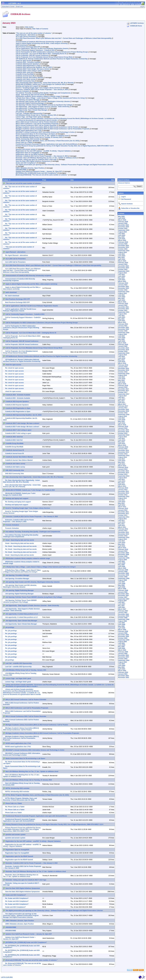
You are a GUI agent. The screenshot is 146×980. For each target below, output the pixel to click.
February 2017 (123, 406)
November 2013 (124, 473)
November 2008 (124, 575)
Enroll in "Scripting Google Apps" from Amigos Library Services (38, 88)
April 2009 (122, 567)
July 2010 (121, 541)
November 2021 (124, 309)
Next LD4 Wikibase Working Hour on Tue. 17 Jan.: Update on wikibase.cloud (42, 136)
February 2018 (123, 386)
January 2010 (123, 551)
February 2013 (123, 488)
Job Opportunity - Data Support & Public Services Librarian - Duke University (42, 107)
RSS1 (135, 970)
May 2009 (121, 565)
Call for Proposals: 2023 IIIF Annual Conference (32, 55)
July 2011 (121, 520)
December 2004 (123, 655)
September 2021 (124, 312)
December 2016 (123, 409)
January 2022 (123, 305)
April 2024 (122, 259)
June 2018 (122, 379)
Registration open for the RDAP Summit (30, 154)
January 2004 (123, 674)
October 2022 (123, 290)
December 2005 (123, 635)
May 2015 (121, 442)
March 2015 (122, 445)
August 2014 (122, 457)
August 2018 (122, 375)
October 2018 (123, 372)
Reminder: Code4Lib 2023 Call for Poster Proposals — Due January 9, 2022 (42, 156)
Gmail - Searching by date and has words (30, 95)
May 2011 (121, 524)
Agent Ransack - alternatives (26, 35)
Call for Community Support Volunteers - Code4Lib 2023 (35, 50)
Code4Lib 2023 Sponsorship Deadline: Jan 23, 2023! (34, 67)
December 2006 (123, 614)
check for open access (24, 60)
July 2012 (121, 500)
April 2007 (122, 607)
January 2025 (123, 244)
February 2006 (123, 631)
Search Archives (124, 180)
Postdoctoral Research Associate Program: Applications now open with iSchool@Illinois (46, 144)
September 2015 (124, 435)
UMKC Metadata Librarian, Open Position (30, 168)
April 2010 (122, 546)
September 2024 (124, 251)
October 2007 (123, 597)
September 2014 (124, 456)
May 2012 (121, 503)
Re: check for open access (14, 368)
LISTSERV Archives (137, 23)
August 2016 (122, 416)
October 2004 (123, 659)
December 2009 (123, 553)
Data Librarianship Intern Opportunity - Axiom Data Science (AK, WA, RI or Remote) (45, 83)
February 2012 (123, 508)
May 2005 (121, 647)
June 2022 (122, 297)
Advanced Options (124, 183)
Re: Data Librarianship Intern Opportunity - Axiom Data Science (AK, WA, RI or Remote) (21, 481)
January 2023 (123, 285)
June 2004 (122, 666)
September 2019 (124, 353)
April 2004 (122, 669)
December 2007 (123, 594)
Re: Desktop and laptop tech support (18, 502)
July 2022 (121, 295)
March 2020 (122, 343)
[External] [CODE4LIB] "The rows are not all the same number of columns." (42, 175)
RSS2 (141, 970)
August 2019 (122, 355)
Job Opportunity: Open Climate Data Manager (32, 110)
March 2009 (122, 568)
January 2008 (123, 592)
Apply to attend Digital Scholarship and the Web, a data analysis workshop (42, 43)
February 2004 (123, 672)
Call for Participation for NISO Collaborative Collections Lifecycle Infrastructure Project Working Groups (52, 52)
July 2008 (121, 582)
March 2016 (122, 425)
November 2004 (124, 657)
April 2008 (122, 587)
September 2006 (124, 619)
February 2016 (123, 427)
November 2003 (124, 677)
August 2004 (122, 662)
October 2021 (123, 310)
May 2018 (121, 380)
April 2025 (122, 239)
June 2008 (122, 584)
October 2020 (123, 331)
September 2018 (124, 374)
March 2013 (122, 486)
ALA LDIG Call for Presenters (26, 37)
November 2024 (124, 247)
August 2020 (122, 334)
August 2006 (122, 621)
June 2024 (122, 256)
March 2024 (122, 261)
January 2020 (123, 346)
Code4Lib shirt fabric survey (26, 79)
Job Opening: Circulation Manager (28, 100)
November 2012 (124, 493)
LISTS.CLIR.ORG (7, 977)
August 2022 (122, 293)
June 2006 (122, 625)
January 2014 (123, 469)
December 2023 (123, 266)
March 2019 (122, 363)
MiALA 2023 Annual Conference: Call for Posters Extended (36, 122)
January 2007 (123, 613)
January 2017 (123, 408)
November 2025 (124, 227)
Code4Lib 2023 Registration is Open (28, 66)
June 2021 (122, 317)
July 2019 (121, 357)
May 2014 (121, 462)
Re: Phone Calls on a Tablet (15, 807)
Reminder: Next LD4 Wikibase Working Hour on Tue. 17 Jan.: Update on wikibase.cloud (46, 158)
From (44, 180)
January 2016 (123, 428)
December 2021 (123, 307)
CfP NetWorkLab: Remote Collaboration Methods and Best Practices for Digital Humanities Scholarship (52, 59)
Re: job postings (11, 631)
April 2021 (122, 321)
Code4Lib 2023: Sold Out (24, 72)
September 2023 (124, 271)
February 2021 (123, 324)
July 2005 (121, 643)
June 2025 (122, 235)
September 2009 (124, 558)
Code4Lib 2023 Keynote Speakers (27, 64)
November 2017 (124, 391)
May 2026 (121, 217)
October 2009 (123, 556)
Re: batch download (12, 296)
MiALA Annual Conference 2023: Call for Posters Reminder (36, 125)
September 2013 (124, 476)
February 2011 (123, 529)
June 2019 (122, 358)
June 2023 (122, 276)
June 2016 (122, 420)
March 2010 (122, 548)
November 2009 (124, 555)
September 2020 (124, 333)
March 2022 (122, 302)
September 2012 (124, 497)
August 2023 (122, 273)
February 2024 (123, 263)
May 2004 (121, 667)
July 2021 (121, 316)
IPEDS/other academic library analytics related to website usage (38, 96)
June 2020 (122, 338)
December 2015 (123, 430)
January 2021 (123, 326)
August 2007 (122, 601)
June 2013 (122, 481)
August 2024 (122, 252)
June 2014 (122, 461)
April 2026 (122, 218)
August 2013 (122, 478)
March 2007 (122, 609)
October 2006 (123, 618)
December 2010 (123, 532)
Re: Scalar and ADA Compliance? (17, 898)
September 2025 (124, 230)
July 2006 (121, 623)
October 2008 (123, 577)
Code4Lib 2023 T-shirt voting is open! (29, 71)
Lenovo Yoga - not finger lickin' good (28, 117)
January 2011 (123, 531)
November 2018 (124, 370)
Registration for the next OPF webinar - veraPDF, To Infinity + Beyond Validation (43, 151)
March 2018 (122, 384)
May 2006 (121, 626)
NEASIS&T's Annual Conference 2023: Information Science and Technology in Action (45, 132)
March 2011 (122, 527)
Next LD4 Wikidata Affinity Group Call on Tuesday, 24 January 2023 (39, 137)
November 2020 (124, 329)
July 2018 (121, 377)
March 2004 (122, 671)
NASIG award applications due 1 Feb (28, 130)
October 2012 (123, 495)
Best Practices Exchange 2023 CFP (28, 47)
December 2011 (123, 512)
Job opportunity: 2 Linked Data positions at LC (32, 108)
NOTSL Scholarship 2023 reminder (28, 139)
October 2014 (123, 454)
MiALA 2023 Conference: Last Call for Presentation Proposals (37, 124)
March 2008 (122, 589)
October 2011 (123, 515)
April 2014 (122, 464)
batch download (21, 45)
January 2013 (123, 490)
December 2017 (123, 389)
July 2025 (121, 234)
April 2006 (122, 628)
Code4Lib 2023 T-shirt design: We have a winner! (33, 69)
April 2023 (122, 280)
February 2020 (123, 345)
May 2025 (121, 237)
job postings (20, 112)
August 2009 (122, 560)
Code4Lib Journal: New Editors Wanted (29, 78)
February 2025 (123, 242)
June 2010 (122, 543)
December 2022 (123, 287)
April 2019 (122, 362)
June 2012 (122, 502)
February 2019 (123, 365)
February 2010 (123, 549)
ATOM (130, 970)
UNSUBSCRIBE (21, 170)
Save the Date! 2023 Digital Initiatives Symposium (33, 161)
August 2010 (122, 539)
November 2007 (124, 596)
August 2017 (122, 396)
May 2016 (121, 421)
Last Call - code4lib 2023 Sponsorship (29, 113)
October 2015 (123, 433)
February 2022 (123, 304)
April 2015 (122, 444)
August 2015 (122, 437)
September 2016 (124, 415)
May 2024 (121, 258)
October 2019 (123, 351)
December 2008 (123, 573)
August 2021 (122, 314)
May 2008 (121, 585)
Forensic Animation (23, 91)
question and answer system (26, 149)
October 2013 (123, 474)
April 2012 (122, 505)
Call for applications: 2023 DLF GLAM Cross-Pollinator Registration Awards (42, 49)
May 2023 (121, 278)
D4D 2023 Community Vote (25, 81)
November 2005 (124, 637)
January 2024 (123, 264)
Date (72, 180)
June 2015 (122, 440)
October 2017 (123, 392)
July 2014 (121, 459)
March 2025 (122, 240)
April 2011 (122, 526)
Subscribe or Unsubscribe (130, 208)
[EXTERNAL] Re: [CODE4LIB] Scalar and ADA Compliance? (36, 173)
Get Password (126, 199)
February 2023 (123, 283)
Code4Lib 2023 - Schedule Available (28, 62)
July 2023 (121, 275)
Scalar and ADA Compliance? (26, 163)
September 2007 (124, 599)
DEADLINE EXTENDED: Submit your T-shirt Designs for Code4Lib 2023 (40, 84)
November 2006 (124, 616)
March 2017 (122, 404)
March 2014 (122, 466)
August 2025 (122, 232)
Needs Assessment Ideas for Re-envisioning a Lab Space (36, 134)
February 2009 (123, 570)
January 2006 (123, 633)
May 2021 (121, 319)
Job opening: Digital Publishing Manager (30, 103)
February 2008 (123, 590)
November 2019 (124, 350)
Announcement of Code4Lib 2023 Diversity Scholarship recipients (39, 42)
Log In (123, 197)
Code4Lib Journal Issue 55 (25, 76)
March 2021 (122, 322)
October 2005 (123, 638)
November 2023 (124, 268)
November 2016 (124, 411)
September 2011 (124, 517)
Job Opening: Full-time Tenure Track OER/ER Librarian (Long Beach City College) (44, 105)
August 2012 (122, 498)
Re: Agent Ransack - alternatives (17, 255)
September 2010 (124, 537)
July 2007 (121, 602)
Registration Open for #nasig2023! (28, 153)
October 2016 (123, 413)
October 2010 (123, 536)
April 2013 (122, 485)
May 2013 (121, 483)
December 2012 (123, 491)
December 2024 (123, 246)
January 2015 (123, 449)
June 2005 (122, 645)
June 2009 (122, 563)
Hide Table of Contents (40, 29)
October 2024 (123, 249)
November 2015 (124, 432)
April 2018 (122, 382)
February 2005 (123, 652)
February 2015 (123, 447)
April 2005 (122, 648)
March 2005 (122, 650)
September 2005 (124, 640)
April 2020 (122, 341)
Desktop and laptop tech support (27, 86)
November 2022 (124, 288)
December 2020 (123, 328)
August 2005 (122, 642)
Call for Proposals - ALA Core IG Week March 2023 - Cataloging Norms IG (41, 54)
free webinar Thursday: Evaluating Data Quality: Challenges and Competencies (43, 93)
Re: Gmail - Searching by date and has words (21, 546)
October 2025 (123, 229)
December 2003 (123, 676)
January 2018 (123, 387)
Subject (6, 180)
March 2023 (122, 281)
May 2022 (121, 298)
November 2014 (124, 452)
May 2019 (121, 360)
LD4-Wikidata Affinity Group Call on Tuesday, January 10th (36, 115)
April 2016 (122, 423)
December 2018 (123, 368)
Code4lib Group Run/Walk (25, 74)
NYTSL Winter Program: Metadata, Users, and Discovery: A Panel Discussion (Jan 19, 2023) (47, 141)
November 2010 (124, 534)
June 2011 (122, 522)
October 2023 (123, 269)
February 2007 (123, 611)
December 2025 (123, 225)
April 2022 (122, 300)
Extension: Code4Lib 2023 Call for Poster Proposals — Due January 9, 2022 (42, 90)
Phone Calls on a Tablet (24, 142)
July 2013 (121, 479)
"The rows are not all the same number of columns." (34, 33)
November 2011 (124, 514)
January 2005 (123, 654)
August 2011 (122, 519)
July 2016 (121, 418)
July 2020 (121, 336)
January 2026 (123, 223)
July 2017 (121, 398)
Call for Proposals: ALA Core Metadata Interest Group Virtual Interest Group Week (44, 57)
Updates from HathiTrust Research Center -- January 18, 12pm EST (39, 171)
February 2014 (123, 468)
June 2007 (122, 604)
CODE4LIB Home (136, 26)
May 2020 (121, 339)
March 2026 (122, 220)
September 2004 (124, 660)
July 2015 (121, 438)
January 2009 (123, 572)
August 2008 (122, 580)
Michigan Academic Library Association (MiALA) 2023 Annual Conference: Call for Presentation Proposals (52, 129)
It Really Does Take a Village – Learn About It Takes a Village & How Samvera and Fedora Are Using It (51, 98)
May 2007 (121, 606)
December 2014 (123, 450)
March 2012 (122, 507)
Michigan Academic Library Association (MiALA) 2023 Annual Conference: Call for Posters (47, 127)
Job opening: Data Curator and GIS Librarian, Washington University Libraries (43, 101)
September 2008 (124, 578)
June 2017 (122, 399)
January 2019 (123, 367)
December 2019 (123, 348)
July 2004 (121, 664)
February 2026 (123, 222)
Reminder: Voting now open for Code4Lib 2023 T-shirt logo (36, 159)
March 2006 (122, 630)
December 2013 (123, 471)
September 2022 (124, 292)
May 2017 (121, 401)
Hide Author (29, 27)
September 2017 (124, 394)
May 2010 (121, 544)
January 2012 (123, 510)
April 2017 (122, 403)
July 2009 (121, 561)
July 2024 (121, 254)
